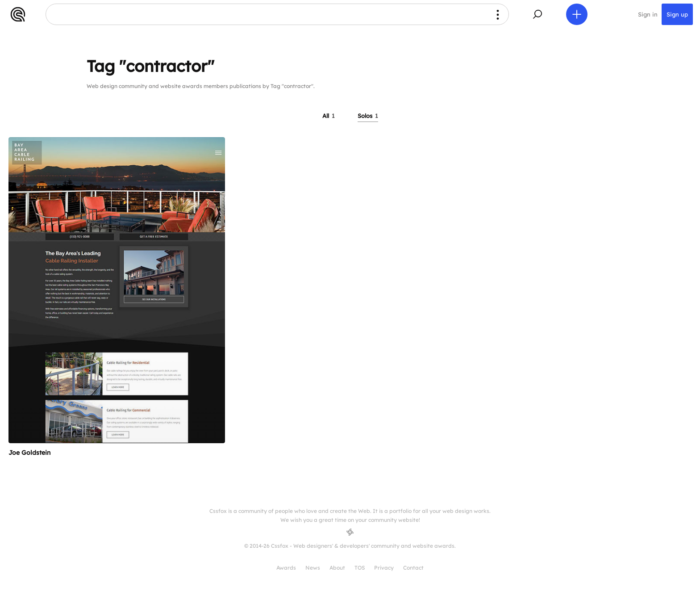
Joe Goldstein (29, 453)
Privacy (384, 568)
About (337, 568)
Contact (413, 568)
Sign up (677, 14)
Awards (286, 568)
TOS (360, 568)
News (313, 568)
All (329, 116)
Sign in (648, 14)
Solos (368, 116)
